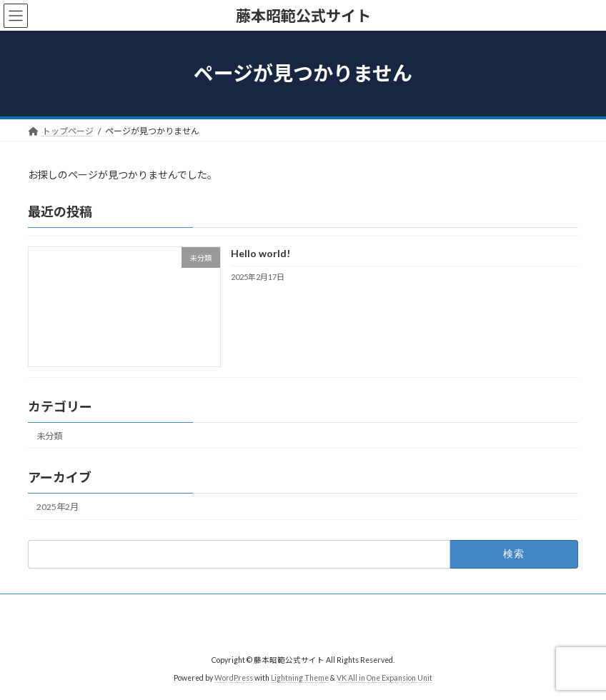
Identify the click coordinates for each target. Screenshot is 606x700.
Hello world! (260, 254)
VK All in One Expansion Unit (384, 678)
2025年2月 (58, 507)
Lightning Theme (300, 678)
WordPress (234, 678)
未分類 (49, 436)
